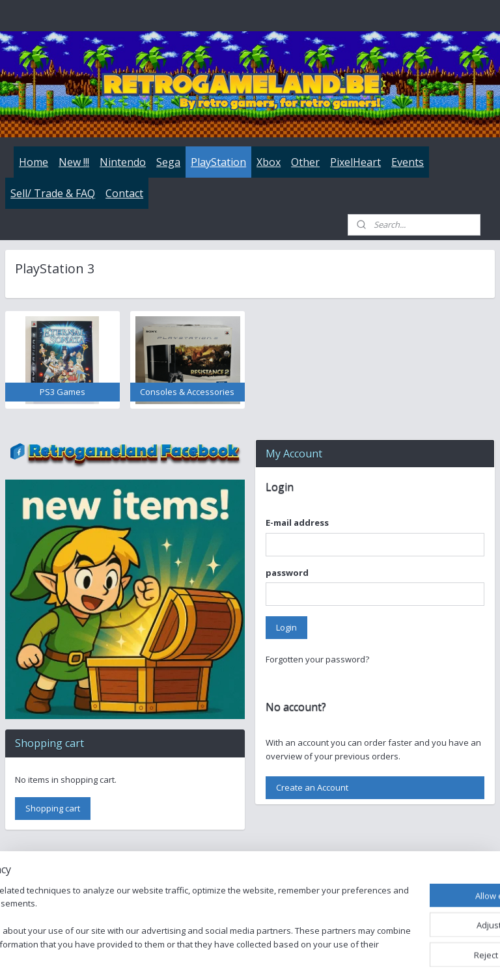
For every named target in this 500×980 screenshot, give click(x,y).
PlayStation (218, 162)
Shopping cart (53, 808)
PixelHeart (355, 162)
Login (286, 627)
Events (408, 162)
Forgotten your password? (317, 659)
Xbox (269, 162)
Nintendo (123, 162)
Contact (124, 193)
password (287, 573)
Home (34, 162)
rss (328, 956)
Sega (168, 162)
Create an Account (312, 787)
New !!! (74, 162)
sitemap (301, 956)
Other (305, 162)
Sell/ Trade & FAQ (53, 193)
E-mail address (297, 523)
